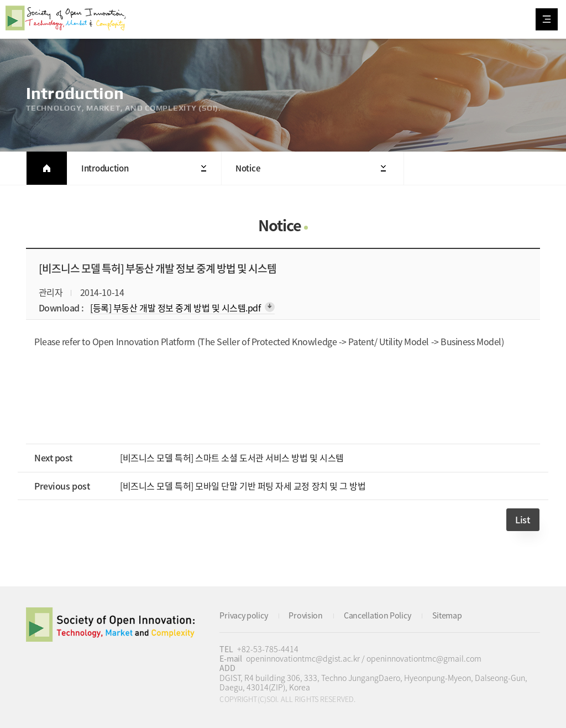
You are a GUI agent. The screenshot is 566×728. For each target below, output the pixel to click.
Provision (305, 615)
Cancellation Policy (377, 615)
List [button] (523, 519)
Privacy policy (243, 615)
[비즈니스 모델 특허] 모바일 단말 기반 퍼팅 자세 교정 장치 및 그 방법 (243, 486)
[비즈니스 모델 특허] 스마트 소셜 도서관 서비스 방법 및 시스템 (232, 457)
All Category (547, 19)
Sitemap (447, 615)
